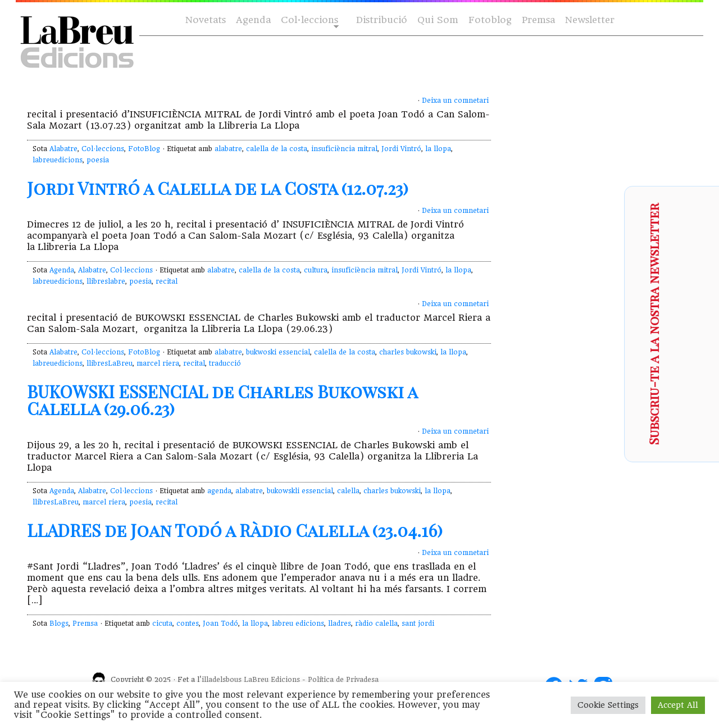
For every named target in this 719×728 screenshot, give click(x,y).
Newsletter (590, 20)
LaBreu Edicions (272, 680)
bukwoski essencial (278, 352)
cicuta (162, 624)
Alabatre (63, 149)
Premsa (538, 20)
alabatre (228, 149)
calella (348, 491)
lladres (340, 624)
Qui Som (438, 20)
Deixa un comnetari (455, 101)
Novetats (206, 20)
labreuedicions (58, 160)
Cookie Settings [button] (608, 705)
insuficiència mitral (344, 149)
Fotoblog (490, 20)
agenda (219, 491)
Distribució (382, 20)
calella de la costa (277, 149)
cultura (316, 270)
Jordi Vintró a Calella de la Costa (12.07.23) (218, 188)
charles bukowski (408, 352)
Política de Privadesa (343, 680)
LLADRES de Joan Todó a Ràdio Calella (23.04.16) (235, 530)
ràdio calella (376, 624)
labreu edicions (298, 624)
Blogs (59, 624)
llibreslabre (106, 281)
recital (167, 281)
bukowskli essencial (300, 491)
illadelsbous (222, 680)
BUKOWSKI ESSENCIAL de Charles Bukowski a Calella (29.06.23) (222, 400)
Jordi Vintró (401, 149)
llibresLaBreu (110, 363)
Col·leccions (309, 21)
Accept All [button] (678, 705)
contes (188, 624)
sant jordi (418, 624)
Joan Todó (220, 624)
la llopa (438, 149)
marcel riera (158, 363)
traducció (225, 363)
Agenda (253, 20)
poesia (98, 160)
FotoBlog (144, 149)
